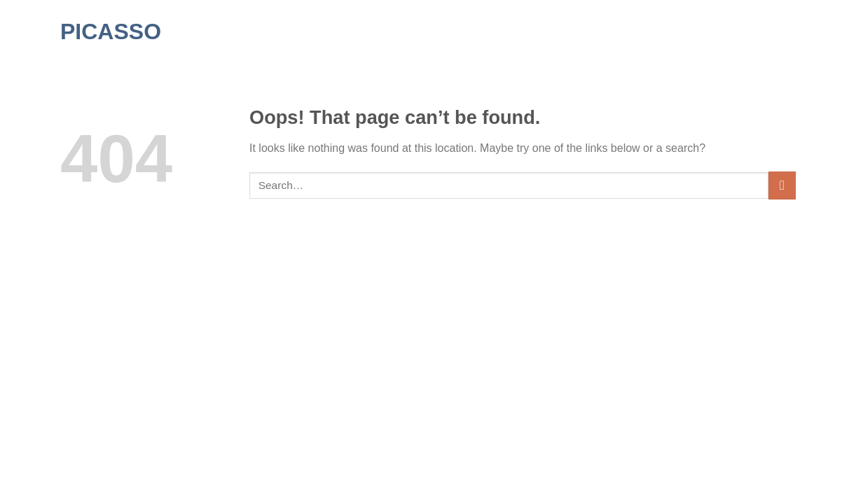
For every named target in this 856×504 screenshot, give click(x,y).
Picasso (111, 31)
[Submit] (782, 185)
